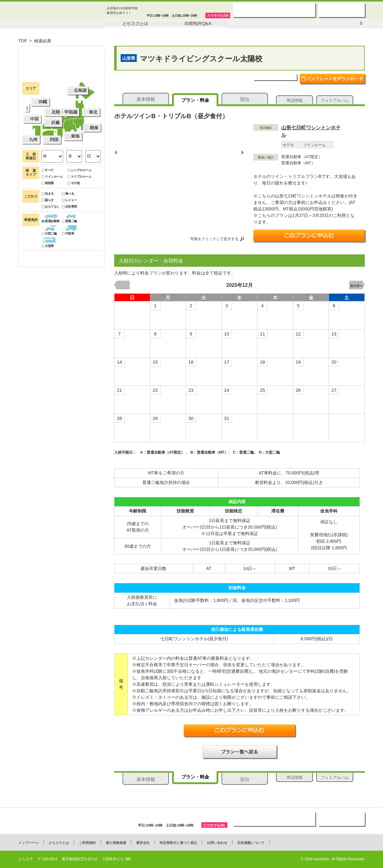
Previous (116, 152)
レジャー (69, 249)
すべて (48, 219)
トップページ (28, 843)
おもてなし (51, 256)
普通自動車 (51, 270)
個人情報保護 (116, 843)
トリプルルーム (80, 226)
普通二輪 (69, 270)
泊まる (48, 243)
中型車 (68, 283)
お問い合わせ (217, 843)
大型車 (48, 295)
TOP (23, 41)
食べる (68, 243)
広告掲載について (251, 843)
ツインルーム (52, 226)
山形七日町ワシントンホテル (311, 131)
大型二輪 (49, 283)
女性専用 (69, 256)
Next (242, 152)
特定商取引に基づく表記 (178, 843)
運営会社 (143, 843)
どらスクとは (59, 843)
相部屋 (48, 232)
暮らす (48, 249)
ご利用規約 (87, 843)
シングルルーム (80, 219)
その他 (74, 232)
